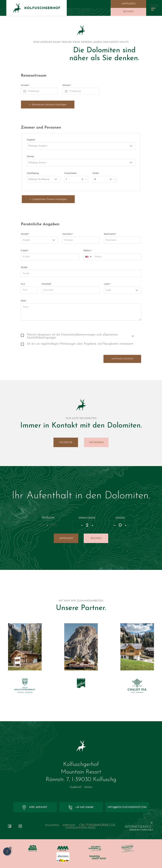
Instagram (96, 443)
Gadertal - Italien (81, 787)
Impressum (69, 825)
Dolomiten (52, 825)
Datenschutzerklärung (81, 828)
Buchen (128, 12)
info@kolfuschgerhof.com (127, 807)
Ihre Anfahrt (35, 807)
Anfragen (128, 4)
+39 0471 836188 (81, 807)
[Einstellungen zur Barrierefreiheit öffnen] (7, 851)
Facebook (66, 443)
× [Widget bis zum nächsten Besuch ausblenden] (10, 848)
